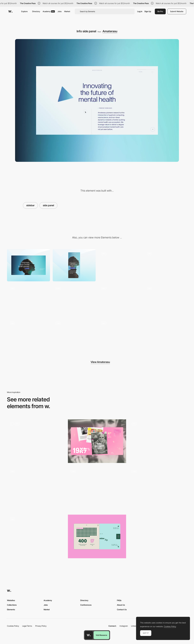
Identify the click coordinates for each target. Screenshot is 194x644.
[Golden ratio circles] (74, 335)
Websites (11, 600)
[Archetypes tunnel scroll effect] (166, 300)
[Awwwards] (10, 11)
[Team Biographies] (36, 489)
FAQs (119, 600)
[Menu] (120, 265)
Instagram (124, 626)
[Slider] (36, 441)
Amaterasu (110, 31)
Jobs (60, 11)
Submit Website (177, 11)
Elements (11, 609)
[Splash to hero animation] (166, 265)
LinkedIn (135, 626)
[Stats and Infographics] (97, 536)
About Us (121, 605)
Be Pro (160, 11)
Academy (49, 11)
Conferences (86, 605)
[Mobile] (74, 265)
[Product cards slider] (36, 536)
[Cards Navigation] (97, 441)
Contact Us (122, 609)
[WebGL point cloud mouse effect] (74, 300)
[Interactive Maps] (158, 489)
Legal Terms (27, 626)
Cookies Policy (13, 626)
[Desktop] (28, 265)
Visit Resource (101, 635)
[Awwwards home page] (89, 635)
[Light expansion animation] (120, 335)
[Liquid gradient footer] (28, 300)
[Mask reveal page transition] (120, 300)
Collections (12, 605)
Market (67, 11)
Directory (36, 11)
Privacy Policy (41, 626)
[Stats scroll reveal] (28, 335)
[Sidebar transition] (158, 441)
